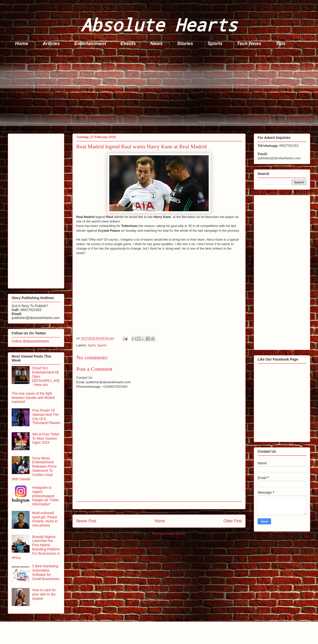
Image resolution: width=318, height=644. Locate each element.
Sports (215, 43)
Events (128, 43)
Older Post (233, 521)
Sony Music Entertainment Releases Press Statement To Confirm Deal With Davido (34, 469)
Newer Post (86, 521)
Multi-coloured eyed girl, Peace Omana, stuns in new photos (45, 519)
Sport (92, 345)
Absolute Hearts (159, 25)
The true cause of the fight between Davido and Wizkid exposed (33, 398)
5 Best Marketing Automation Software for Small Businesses (46, 572)
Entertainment (90, 43)
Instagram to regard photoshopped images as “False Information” (46, 496)
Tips (281, 43)
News (157, 43)
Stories (185, 43)
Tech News (249, 43)
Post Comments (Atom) (169, 534)
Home (22, 43)
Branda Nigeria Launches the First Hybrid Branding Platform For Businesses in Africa (36, 547)
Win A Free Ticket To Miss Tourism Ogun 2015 (46, 438)
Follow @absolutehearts (30, 341)
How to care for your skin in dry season (44, 594)
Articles (51, 43)
